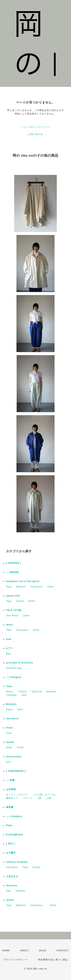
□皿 (39, 798)
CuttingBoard (14, 835)
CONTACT (63, 951)
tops (9, 891)
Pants (32, 601)
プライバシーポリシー (16, 960)
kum (9, 639)
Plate (9, 825)
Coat (9, 733)
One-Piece (12, 616)
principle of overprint (21, 663)
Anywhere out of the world (23, 581)
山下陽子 (11, 853)
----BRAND (12, 572)
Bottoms (21, 587)
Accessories (14, 757)
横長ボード (12, 798)
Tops (9, 587)
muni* (10, 625)
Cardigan (11, 695)
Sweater (51, 692)
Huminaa (12, 886)
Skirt (20, 709)
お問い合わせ (36, 134)
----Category (14, 677)
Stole (9, 747)
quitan (10, 900)
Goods (20, 601)
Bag (8, 654)
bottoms (20, 891)
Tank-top (37, 692)
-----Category (14, 816)
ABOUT (24, 951)
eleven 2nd (13, 596)
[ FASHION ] (14, 563)
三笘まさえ (12, 876)
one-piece (12, 867)
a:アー (10, 648)
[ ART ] (10, 844)
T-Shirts (22, 692)
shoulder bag (14, 668)
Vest (24, 695)
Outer (51, 587)
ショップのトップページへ (36, 127)
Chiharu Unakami (17, 862)
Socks (20, 747)
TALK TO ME (14, 610)
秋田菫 (10, 807)
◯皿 (49, 798)
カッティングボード (17, 795)
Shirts (10, 692)
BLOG (43, 951)
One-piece (37, 587)
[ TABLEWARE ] (16, 771)
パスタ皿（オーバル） (45, 795)
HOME (6, 951)
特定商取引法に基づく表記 (53, 960)
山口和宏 (11, 789)
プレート (28, 798)
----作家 (10, 780)
